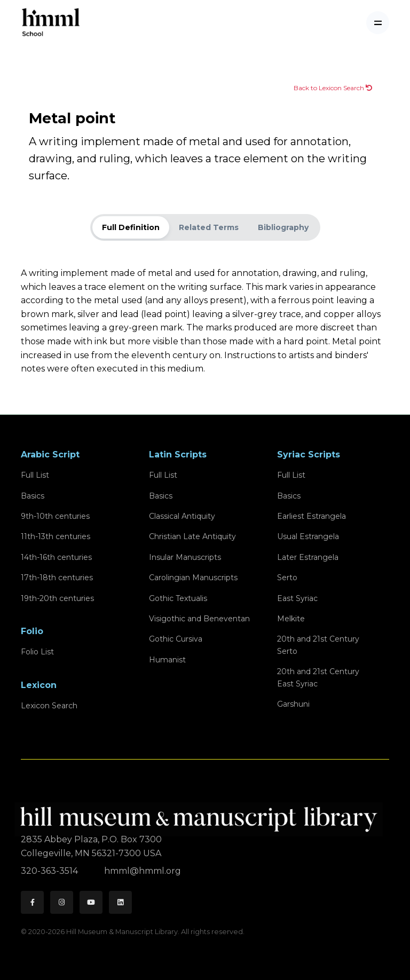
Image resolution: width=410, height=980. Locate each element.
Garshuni (293, 704)
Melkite (291, 619)
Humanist (167, 660)
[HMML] (202, 815)
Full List (35, 475)
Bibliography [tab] (283, 227)
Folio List (37, 652)
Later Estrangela (308, 557)
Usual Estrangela (308, 536)
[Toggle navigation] (378, 23)
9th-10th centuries (55, 516)
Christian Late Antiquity (192, 536)
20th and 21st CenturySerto (318, 645)
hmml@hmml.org (143, 871)
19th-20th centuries (57, 598)
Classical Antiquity (182, 516)
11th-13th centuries (56, 536)
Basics (33, 496)
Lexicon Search (49, 706)
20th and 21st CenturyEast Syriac (318, 677)
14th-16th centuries (56, 557)
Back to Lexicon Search (333, 88)
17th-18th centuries (57, 578)
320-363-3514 (50, 871)
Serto (287, 578)
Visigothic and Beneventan (199, 619)
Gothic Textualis (178, 598)
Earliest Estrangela (312, 516)
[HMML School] (51, 23)
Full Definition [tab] (131, 227)
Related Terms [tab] (209, 227)
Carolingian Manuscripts (193, 578)
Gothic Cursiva (176, 639)
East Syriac (297, 598)
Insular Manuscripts (185, 557)
